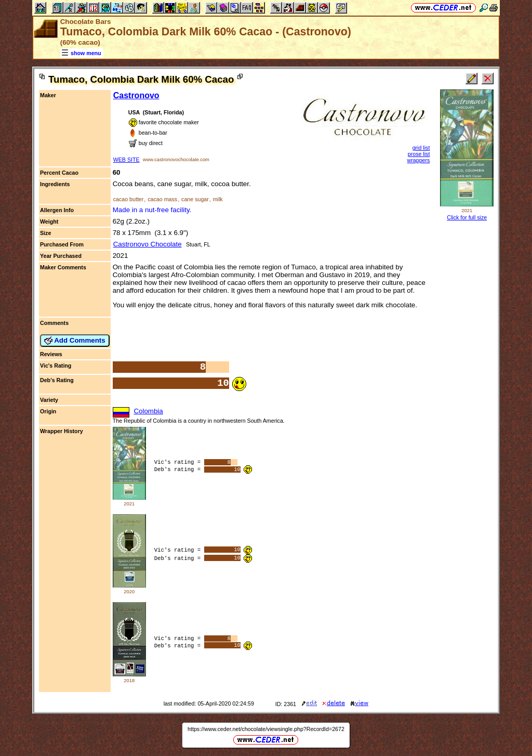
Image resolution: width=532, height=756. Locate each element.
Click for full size (467, 217)
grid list (421, 148)
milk (218, 199)
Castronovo (136, 95)
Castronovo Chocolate (148, 244)
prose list (419, 154)
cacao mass (162, 199)
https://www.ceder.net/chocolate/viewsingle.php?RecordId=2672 (266, 729)
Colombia (148, 411)
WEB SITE (127, 160)
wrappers (419, 160)
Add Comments (75, 341)
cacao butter (129, 199)
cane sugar (195, 199)
